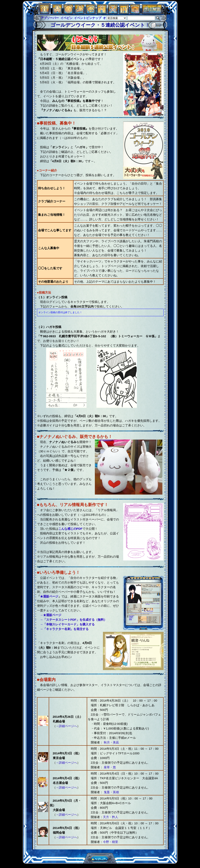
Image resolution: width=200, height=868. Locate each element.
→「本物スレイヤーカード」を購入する (67, 624)
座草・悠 (109, 767)
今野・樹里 (111, 842)
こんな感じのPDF (70, 529)
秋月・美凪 (111, 742)
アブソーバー (50, 18)
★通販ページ (49, 596)
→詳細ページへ (66, 726)
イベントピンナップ (88, 18)
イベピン (67, 18)
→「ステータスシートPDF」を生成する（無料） (73, 620)
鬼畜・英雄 (111, 792)
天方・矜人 (111, 817)
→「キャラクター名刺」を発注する (64, 629)
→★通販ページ (51, 615)
